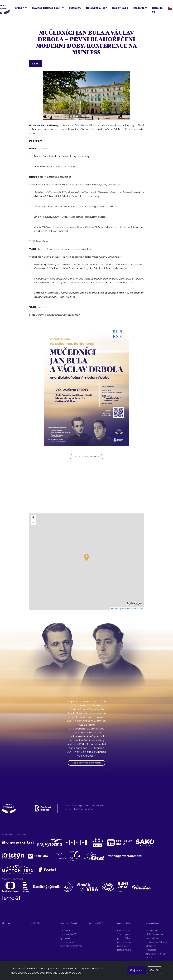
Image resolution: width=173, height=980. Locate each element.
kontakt (151, 950)
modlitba (151, 931)
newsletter (153, 938)
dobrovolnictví (155, 934)
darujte (151, 946)
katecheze (124, 950)
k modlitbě (124, 931)
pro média (123, 938)
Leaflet (115, 609)
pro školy (123, 946)
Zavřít (154, 970)
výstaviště (96, 923)
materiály (140, 8)
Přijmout (137, 970)
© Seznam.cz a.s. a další (132, 609)
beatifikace (120, 8)
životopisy (124, 934)
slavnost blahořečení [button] (47, 8)
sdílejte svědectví (157, 942)
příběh (35, 923)
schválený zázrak (71, 946)
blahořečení (68, 923)
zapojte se (157, 10)
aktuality (75, 8)
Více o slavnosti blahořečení (86, 763)
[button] (86, 557)
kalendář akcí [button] (96, 8)
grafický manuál (156, 954)
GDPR (150, 958)
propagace (124, 942)
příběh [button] (20, 8)
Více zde (75, 973)
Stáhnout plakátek (86, 457)
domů (6, 923)
